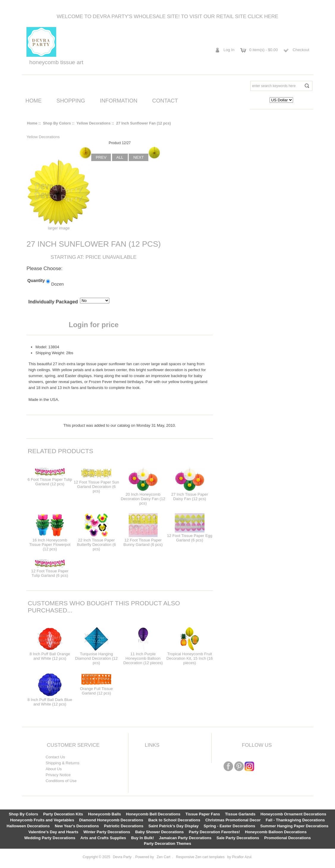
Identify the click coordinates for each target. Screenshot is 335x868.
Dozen (57, 284)
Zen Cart (163, 857)
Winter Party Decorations (107, 832)
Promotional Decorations (288, 838)
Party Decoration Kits (63, 814)
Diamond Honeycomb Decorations (111, 820)
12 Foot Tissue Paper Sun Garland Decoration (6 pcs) (96, 487)
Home (34, 101)
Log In (229, 50)
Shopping (71, 101)
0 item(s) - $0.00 (264, 50)
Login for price (94, 325)
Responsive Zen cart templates (200, 857)
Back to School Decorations (174, 820)
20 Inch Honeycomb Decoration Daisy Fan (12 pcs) (143, 499)
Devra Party (122, 857)
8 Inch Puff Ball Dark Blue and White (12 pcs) (50, 702)
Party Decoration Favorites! (214, 832)
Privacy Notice (58, 775)
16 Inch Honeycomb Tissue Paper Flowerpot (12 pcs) (50, 545)
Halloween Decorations (28, 826)
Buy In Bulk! (143, 838)
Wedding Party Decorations (50, 838)
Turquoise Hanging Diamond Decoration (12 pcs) (96, 658)
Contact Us (55, 757)
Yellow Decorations (93, 123)
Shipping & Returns (62, 763)
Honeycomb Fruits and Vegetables (42, 820)
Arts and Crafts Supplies (103, 838)
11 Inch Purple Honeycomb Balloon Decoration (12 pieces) (143, 658)
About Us (54, 769)
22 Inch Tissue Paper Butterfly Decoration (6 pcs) (96, 545)
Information (119, 101)
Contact (165, 101)
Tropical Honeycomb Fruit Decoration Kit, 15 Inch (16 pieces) (190, 658)
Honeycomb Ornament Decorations (293, 814)
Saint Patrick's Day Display (173, 826)
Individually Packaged (53, 302)
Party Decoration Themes (167, 843)
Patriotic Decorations (124, 826)
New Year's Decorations (77, 826)
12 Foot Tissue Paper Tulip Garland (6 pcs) (50, 573)
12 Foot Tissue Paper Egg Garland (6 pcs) (190, 538)
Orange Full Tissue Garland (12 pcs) (96, 691)
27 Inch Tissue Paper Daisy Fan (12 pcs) (190, 497)
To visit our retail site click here (230, 16)
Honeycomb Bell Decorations (153, 814)
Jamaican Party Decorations (185, 838)
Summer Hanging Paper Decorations (294, 826)
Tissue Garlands (240, 814)
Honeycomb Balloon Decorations (276, 832)
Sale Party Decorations (238, 838)
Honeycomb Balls (104, 814)
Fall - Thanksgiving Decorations (295, 820)
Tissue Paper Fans (203, 814)
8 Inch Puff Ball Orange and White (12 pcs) (50, 656)
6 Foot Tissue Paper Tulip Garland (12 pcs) (50, 482)
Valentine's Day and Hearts (54, 832)
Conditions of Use (61, 781)
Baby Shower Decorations (159, 832)
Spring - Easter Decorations (229, 826)
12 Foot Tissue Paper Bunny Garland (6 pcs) (143, 542)
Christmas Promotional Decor (233, 820)
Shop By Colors (57, 123)
